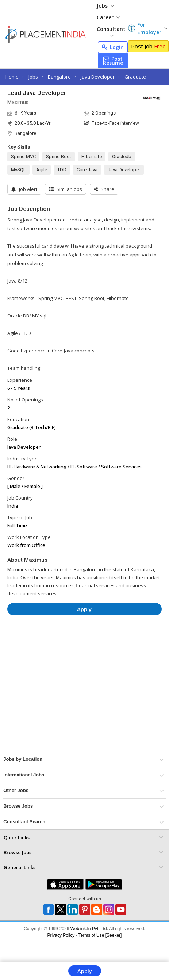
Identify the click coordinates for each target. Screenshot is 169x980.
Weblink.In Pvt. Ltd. (89, 929)
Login (113, 47)
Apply (85, 971)
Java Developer (98, 77)
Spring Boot (59, 157)
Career (108, 17)
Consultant (111, 31)
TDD (62, 170)
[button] (104, 189)
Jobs (105, 6)
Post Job (148, 46)
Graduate (135, 77)
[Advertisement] (69, 643)
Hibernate (92, 157)
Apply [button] (84, 609)
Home (12, 77)
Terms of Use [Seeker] (100, 935)
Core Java (87, 170)
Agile (42, 170)
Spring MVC (23, 157)
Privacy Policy (61, 935)
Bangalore (59, 77)
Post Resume (113, 61)
